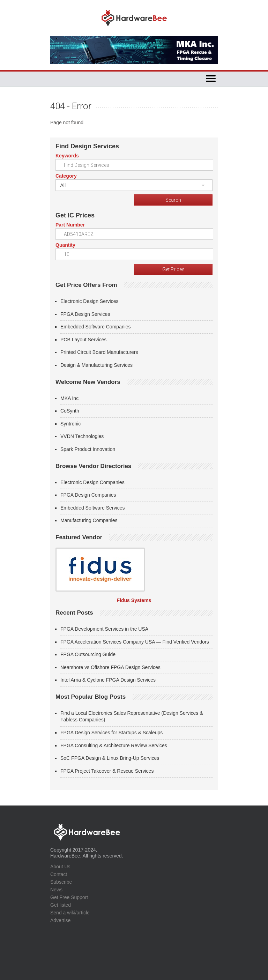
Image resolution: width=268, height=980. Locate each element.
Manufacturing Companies (89, 520)
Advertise (60, 920)
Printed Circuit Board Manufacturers (99, 352)
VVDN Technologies (82, 436)
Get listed (61, 905)
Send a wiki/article (70, 913)
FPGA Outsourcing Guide (88, 654)
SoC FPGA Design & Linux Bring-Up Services (110, 758)
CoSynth (70, 411)
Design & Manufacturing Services (96, 365)
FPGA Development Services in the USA (104, 629)
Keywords (67, 156)
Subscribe (61, 882)
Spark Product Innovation (88, 449)
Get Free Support (69, 897)
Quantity (65, 245)
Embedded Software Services (92, 508)
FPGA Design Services (85, 314)
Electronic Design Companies (92, 482)
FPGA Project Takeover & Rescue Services (107, 771)
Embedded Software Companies (96, 327)
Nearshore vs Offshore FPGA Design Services (110, 667)
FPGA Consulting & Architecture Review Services (114, 745)
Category (66, 176)
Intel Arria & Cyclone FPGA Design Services (108, 680)
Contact (59, 874)
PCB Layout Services (83, 340)
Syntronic (70, 424)
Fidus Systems (134, 600)
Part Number (70, 225)
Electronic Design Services (90, 301)
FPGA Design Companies (88, 495)
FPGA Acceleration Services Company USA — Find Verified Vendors (135, 642)
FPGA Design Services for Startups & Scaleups (111, 733)
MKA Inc (69, 398)
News (56, 890)
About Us (60, 867)
